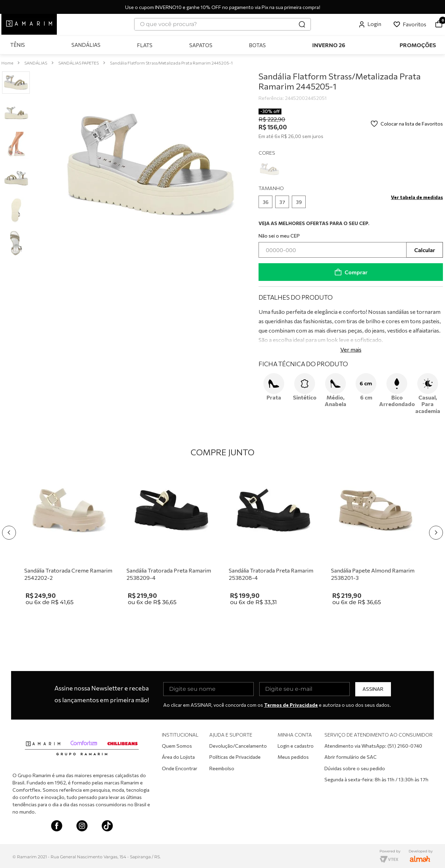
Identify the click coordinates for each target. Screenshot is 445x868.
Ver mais (351, 348)
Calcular (425, 248)
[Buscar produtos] (302, 24)
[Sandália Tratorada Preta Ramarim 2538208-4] (274, 538)
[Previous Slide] (9, 531)
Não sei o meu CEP (279, 234)
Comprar (351, 270)
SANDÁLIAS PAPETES (78, 61)
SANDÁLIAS (36, 61)
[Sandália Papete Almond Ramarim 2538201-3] (376, 538)
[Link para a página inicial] (7, 62)
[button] (265, 200)
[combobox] (222, 24)
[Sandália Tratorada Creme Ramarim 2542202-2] (69, 538)
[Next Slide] (436, 531)
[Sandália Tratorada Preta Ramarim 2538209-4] (171, 538)
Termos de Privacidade (291, 703)
